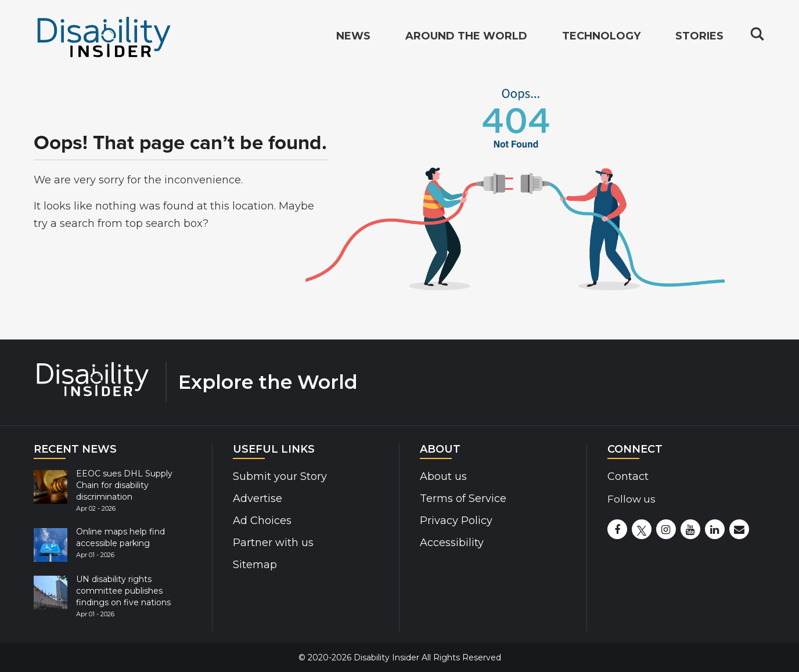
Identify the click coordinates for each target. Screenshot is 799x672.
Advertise (258, 498)
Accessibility (452, 543)
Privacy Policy (456, 521)
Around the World (466, 38)
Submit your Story (280, 476)
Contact (628, 476)
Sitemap (255, 565)
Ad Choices (262, 521)
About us (443, 476)
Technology (601, 38)
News (353, 38)
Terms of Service (463, 498)
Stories (699, 38)
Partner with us (273, 543)
